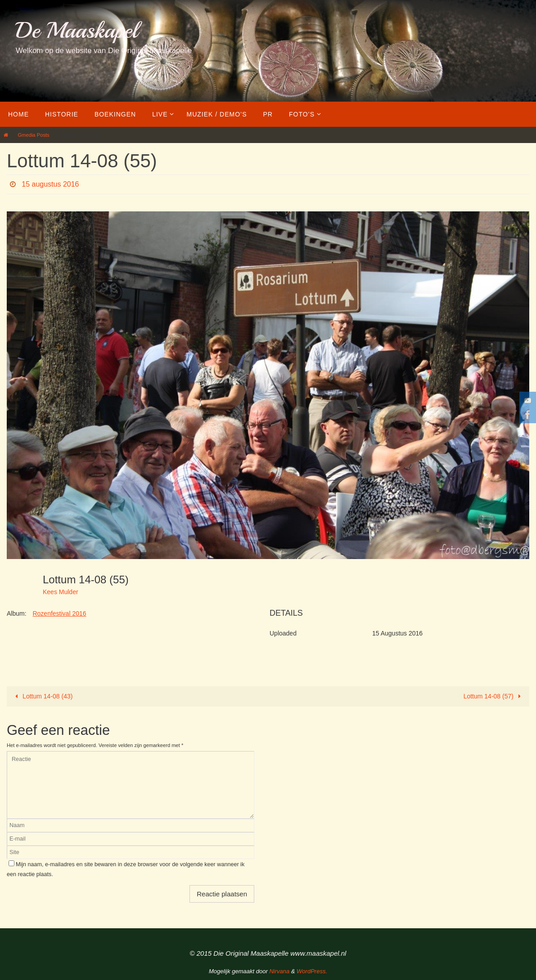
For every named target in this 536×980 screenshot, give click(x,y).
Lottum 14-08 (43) (43, 696)
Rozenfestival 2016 (59, 613)
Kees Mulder (61, 592)
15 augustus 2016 (50, 184)
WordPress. (312, 971)
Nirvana (279, 971)
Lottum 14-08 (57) (494, 696)
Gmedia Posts (33, 135)
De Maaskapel (77, 30)
